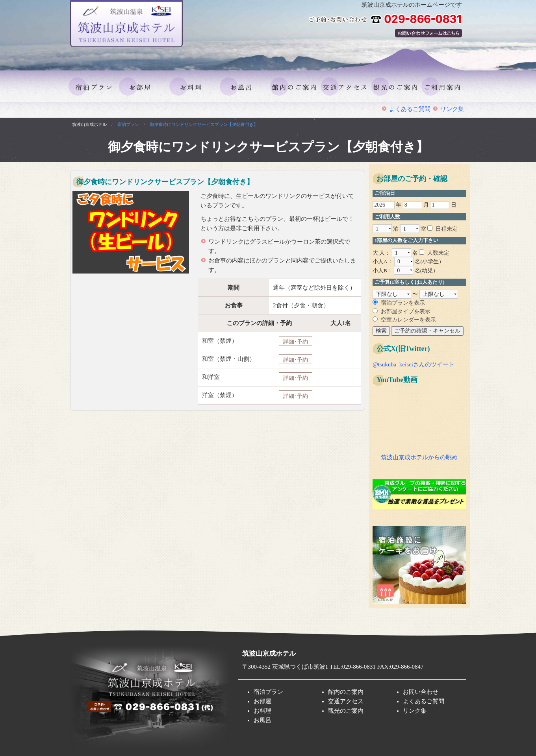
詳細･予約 (296, 342)
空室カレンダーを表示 (408, 320)
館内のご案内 (293, 74)
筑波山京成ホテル (89, 124)
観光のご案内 (394, 74)
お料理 (193, 74)
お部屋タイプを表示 (406, 311)
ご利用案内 (445, 74)
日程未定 (447, 229)
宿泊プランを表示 (403, 303)
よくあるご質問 (410, 109)
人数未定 (438, 253)
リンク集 (452, 109)
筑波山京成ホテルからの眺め (419, 457)
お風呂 (243, 74)
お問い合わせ (421, 692)
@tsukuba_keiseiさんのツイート (414, 364)
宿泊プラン (92, 74)
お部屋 (142, 74)
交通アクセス (344, 74)
